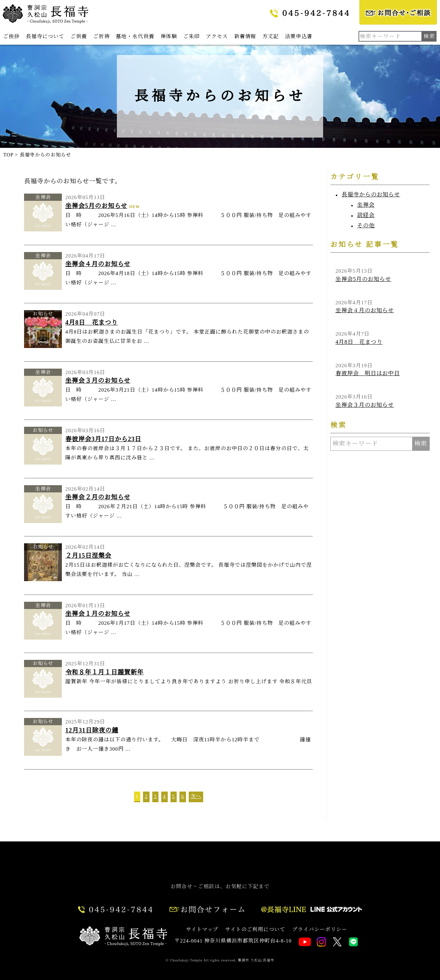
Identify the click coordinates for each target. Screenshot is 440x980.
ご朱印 (191, 36)
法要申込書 (299, 36)
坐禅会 (366, 205)
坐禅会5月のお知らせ (96, 206)
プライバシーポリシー (320, 929)
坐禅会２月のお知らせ (98, 497)
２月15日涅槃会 (88, 556)
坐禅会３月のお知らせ (98, 381)
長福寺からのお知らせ (371, 194)
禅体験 (169, 36)
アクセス (217, 36)
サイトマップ (202, 929)
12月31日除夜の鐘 (92, 730)
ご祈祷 (101, 36)
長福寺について (45, 36)
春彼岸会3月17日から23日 (103, 439)
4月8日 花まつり (92, 323)
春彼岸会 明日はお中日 (368, 373)
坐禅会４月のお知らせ (98, 264)
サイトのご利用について (255, 929)
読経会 (366, 215)
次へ (196, 796)
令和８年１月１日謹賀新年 (104, 672)
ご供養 (79, 36)
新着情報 (245, 36)
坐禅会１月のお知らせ (98, 614)
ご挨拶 (11, 36)
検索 (421, 444)
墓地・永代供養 (135, 36)
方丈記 (271, 36)
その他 (366, 225)
